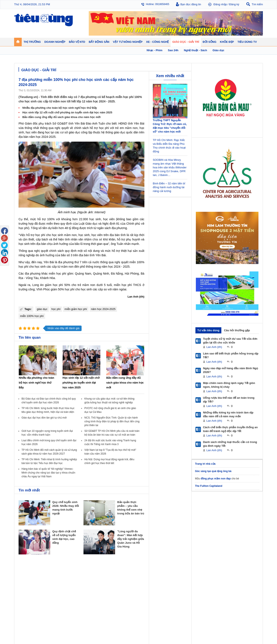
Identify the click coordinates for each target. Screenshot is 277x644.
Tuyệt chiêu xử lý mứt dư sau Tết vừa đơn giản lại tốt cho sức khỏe (230, 341)
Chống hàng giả (149, 586)
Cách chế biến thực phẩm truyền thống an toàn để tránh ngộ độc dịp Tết (230, 429)
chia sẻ (97, 239)
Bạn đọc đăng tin (191, 4)
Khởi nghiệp (86, 581)
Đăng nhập (220, 4)
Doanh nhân (86, 577)
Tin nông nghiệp (241, 577)
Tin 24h (175, 577)
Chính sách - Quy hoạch (123, 577)
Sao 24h (23, 615)
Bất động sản (118, 572)
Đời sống (176, 572)
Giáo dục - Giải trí (30, 602)
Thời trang (207, 590)
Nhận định (115, 581)
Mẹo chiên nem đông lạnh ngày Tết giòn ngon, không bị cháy (229, 385)
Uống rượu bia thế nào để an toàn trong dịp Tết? (229, 400)
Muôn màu (177, 586)
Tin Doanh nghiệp (89, 590)
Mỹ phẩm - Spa (210, 586)
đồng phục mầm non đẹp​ (216, 479)
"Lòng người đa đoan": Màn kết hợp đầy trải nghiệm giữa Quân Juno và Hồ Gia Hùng (131, 539)
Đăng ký (234, 4)
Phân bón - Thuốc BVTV (245, 581)
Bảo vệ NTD (148, 572)
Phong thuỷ (116, 590)
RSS (260, 631)
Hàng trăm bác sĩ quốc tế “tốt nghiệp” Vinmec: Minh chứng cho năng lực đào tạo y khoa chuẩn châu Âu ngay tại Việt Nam (48, 473)
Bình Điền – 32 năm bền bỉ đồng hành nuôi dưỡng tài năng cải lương (169, 187)
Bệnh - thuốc (208, 581)
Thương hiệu (87, 586)
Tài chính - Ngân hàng (31, 581)
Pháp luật (176, 581)
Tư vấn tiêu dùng (208, 330)
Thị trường (25, 572)
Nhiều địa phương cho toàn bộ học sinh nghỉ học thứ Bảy (60, 108)
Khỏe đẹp (207, 572)
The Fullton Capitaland (209, 486)
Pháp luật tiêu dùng (151, 577)
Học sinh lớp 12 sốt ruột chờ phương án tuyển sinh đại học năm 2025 (67, 112)
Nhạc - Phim (25, 620)
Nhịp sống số (56, 611)
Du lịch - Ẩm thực (180, 590)
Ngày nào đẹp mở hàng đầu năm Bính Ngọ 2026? (231, 370)
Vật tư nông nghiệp (244, 572)
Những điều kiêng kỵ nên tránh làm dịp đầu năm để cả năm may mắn (228, 414)
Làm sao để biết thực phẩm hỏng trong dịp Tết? (231, 355)
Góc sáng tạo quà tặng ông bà (213, 471)
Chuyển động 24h (28, 577)
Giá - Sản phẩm (27, 586)
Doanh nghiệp (88, 572)
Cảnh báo (146, 590)
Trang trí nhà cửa (205, 464)
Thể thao (176, 594)
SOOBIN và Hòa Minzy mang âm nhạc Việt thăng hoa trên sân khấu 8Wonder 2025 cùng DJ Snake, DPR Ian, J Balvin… (170, 167)
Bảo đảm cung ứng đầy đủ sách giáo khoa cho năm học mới (61, 117)
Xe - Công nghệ (59, 602)
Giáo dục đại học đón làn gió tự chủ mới (44, 418)
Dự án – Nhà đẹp (119, 586)
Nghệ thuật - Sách (29, 611)
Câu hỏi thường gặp (237, 330)
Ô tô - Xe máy (56, 607)
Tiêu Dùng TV (58, 572)
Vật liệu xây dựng (120, 594)
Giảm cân (206, 577)
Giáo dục (23, 607)
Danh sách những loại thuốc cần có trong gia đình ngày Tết (230, 444)
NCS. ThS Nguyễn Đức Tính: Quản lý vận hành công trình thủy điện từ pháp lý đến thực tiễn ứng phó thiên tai (112, 421)
